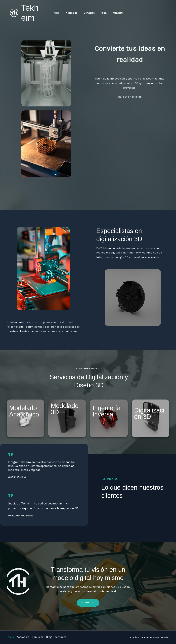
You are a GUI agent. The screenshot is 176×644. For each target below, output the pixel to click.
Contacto (115, 13)
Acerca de (73, 13)
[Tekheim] (14, 12)
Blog (102, 13)
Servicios (89, 13)
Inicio (59, 13)
